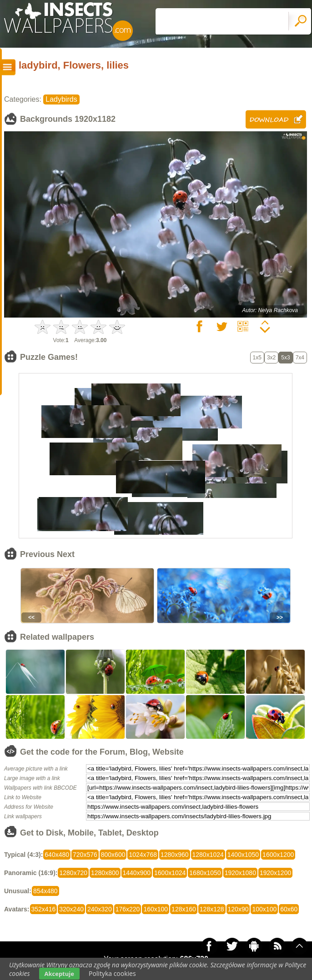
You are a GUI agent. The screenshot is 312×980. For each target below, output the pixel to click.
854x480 (45, 891)
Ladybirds (61, 99)
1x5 (257, 358)
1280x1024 (208, 855)
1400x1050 (243, 855)
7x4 (300, 358)
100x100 (264, 909)
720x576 (85, 855)
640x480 (57, 855)
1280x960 (175, 855)
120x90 (238, 909)
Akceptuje (59, 974)
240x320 (100, 909)
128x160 (184, 909)
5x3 (285, 358)
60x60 (289, 909)
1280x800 (105, 873)
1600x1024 (170, 873)
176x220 (128, 909)
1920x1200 (275, 873)
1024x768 (143, 855)
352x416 (44, 909)
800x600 (113, 855)
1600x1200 (278, 855)
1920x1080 (240, 873)
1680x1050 (205, 873)
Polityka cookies (112, 973)
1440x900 (137, 873)
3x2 (271, 358)
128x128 (212, 909)
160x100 (156, 909)
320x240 (71, 909)
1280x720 (73, 873)
